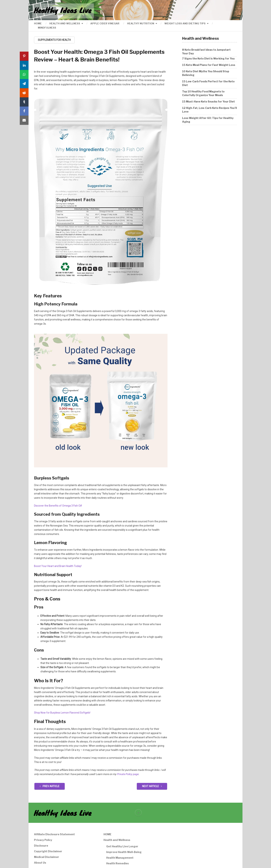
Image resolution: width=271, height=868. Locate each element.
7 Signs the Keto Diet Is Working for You (208, 58)
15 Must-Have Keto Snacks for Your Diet (208, 101)
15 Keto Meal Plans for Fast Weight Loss (209, 65)
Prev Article (50, 786)
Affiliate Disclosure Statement (54, 834)
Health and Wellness (65, 23)
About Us (40, 863)
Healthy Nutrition (141, 23)
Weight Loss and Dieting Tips (185, 23)
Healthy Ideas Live (63, 10)
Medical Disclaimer (47, 857)
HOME (38, 23)
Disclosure (41, 846)
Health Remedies (117, 863)
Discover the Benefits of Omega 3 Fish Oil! (58, 506)
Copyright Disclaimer (48, 851)
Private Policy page (128, 774)
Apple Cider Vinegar (105, 23)
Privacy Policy (43, 840)
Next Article (152, 786)
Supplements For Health (54, 40)
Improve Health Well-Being (124, 852)
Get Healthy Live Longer (122, 846)
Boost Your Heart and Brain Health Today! (58, 566)
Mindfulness (47, 28)
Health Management (120, 858)
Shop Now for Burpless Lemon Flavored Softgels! (62, 713)
